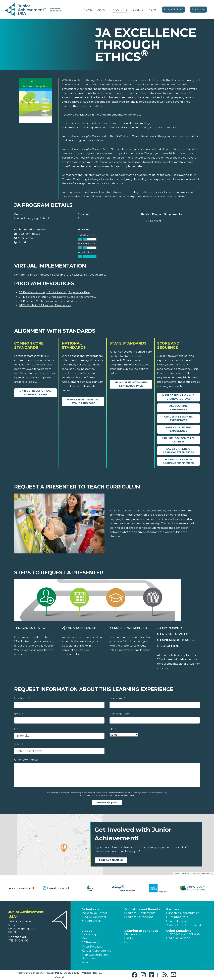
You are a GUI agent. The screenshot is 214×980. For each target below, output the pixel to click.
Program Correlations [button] (139, 917)
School (19, 744)
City (16, 729)
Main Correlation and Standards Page (36, 393)
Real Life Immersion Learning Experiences (179, 451)
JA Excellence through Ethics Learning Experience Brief (55, 292)
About (102, 10)
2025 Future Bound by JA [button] (184, 925)
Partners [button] (173, 909)
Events (138, 10)
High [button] (127, 942)
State (113, 729)
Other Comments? (26, 760)
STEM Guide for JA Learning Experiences (45, 305)
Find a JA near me (111, 860)
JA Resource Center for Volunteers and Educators (51, 301)
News (153, 10)
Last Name (117, 698)
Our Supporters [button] (177, 917)
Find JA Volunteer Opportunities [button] (94, 919)
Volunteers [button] (91, 909)
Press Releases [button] (92, 947)
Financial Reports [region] (178, 921)
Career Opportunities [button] (97, 951)
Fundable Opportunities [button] (183, 913)
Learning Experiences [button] (141, 931)
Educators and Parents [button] (142, 909)
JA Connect (154, 221)
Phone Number (120, 714)
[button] (135, 975)
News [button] (86, 963)
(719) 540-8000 (18, 941)
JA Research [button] (90, 942)
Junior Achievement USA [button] (183, 934)
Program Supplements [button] (140, 913)
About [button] (87, 931)
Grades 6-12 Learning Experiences (179, 429)
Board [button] (86, 938)
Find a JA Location (178, 938)
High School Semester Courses (178, 440)
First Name (22, 698)
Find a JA (198, 10)
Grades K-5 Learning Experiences (178, 418)
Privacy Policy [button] (54, 973)
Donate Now (174, 10)
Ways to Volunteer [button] (95, 913)
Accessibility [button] (72, 973)
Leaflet (176, 874)
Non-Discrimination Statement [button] (95, 957)
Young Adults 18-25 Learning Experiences (179, 461)
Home (88, 10)
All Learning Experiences (178, 408)
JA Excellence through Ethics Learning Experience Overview (58, 297)
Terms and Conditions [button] (30, 973)
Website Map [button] (89, 973)
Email (19, 714)
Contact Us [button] (17, 937)
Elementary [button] (132, 934)
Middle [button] (129, 938)
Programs (120, 10)
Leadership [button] (90, 934)
